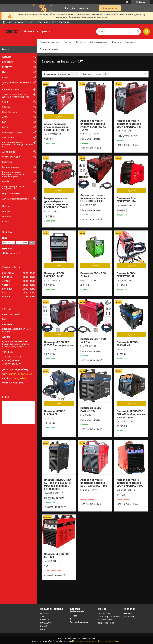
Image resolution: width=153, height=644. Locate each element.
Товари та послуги (49, 42)
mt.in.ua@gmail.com (18, 378)
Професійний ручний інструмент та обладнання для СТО (18, 145)
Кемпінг (6, 181)
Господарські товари (12, 132)
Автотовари (8, 137)
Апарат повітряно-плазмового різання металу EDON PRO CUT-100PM (95, 125)
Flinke (5, 72)
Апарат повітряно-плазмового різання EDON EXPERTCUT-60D (130, 483)
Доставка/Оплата (105, 620)
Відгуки (6, 211)
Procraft (44, 626)
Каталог (7, 57)
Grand (5, 102)
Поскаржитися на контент (85, 641)
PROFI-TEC (7, 67)
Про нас (67, 42)
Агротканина (9, 152)
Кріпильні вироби (11, 167)
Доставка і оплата (98, 42)
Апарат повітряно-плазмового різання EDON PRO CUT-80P (93, 198)
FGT (4, 122)
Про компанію (103, 613)
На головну (128, 613)
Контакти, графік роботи (108, 616)
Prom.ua (91, 638)
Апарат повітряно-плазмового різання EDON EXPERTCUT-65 (129, 124)
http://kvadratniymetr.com (20, 374)
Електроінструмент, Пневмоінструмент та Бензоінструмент (13, 174)
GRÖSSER (7, 107)
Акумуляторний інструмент (16, 199)
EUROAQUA (46, 623)
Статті (6, 222)
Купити (59, 116)
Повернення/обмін (49, 49)
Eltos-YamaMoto (10, 112)
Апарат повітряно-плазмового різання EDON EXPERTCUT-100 (94, 483)
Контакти (80, 42)
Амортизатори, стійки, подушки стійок (13, 188)
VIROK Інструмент (11, 157)
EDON (5, 127)
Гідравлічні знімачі (11, 194)
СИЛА (5, 77)
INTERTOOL (8, 62)
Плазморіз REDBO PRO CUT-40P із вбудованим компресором (131, 414)
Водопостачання (10, 90)
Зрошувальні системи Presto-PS (17, 83)
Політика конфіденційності (109, 641)
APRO (5, 117)
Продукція (7, 162)
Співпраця (130, 42)
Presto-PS (45, 620)
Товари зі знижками (79, 622)
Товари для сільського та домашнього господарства (16, 96)
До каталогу (129, 616)
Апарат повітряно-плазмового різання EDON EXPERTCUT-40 (57, 127)
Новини (6, 216)
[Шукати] (138, 31)
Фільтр (115, 42)
